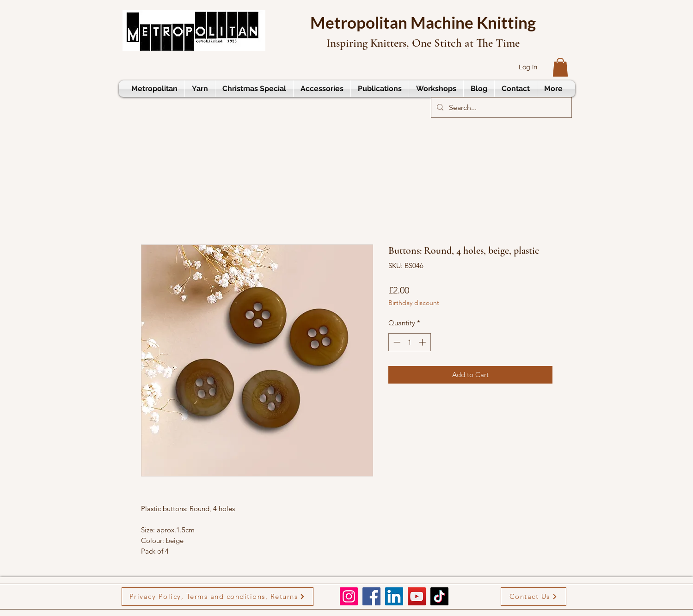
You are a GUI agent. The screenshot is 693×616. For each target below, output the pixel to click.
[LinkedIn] (394, 596)
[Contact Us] (534, 597)
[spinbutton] (409, 342)
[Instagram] (349, 596)
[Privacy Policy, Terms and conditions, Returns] (218, 597)
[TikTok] (439, 596)
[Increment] (423, 342)
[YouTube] (417, 596)
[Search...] (500, 108)
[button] (560, 67)
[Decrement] (396, 342)
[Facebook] (371, 596)
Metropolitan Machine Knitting (423, 22)
